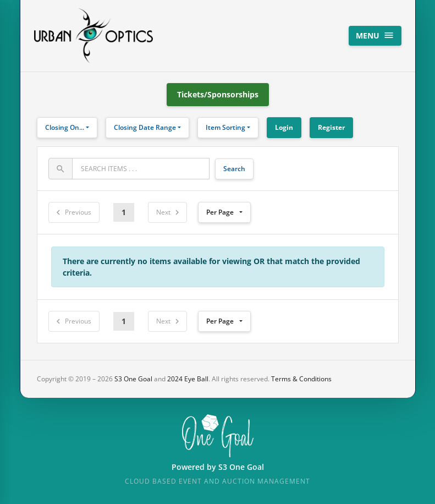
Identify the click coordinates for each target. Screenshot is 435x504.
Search (234, 169)
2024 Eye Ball (188, 379)
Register (331, 127)
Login (284, 127)
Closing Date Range (145, 127)
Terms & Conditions (301, 379)
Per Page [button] (220, 212)
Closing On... (65, 127)
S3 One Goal (133, 379)
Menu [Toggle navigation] (375, 35)
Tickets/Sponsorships (218, 94)
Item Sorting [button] (225, 127)
